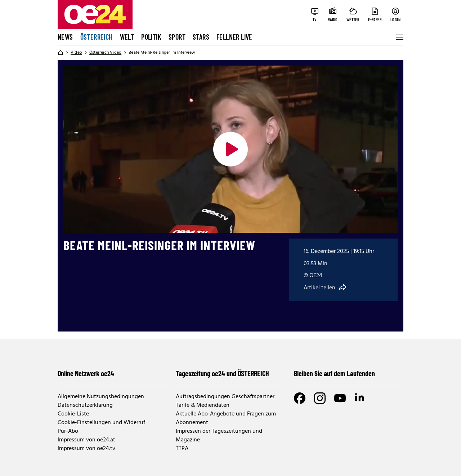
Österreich (97, 37)
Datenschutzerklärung (85, 405)
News (65, 37)
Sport (177, 37)
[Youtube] (340, 398)
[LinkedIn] (360, 398)
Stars (201, 37)
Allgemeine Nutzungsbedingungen (101, 397)
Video (76, 53)
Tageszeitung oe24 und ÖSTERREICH (222, 373)
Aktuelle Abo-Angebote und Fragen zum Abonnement (226, 418)
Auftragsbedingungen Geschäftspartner (225, 397)
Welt (127, 37)
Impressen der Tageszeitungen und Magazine (219, 436)
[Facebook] (300, 398)
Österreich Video (105, 53)
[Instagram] (320, 398)
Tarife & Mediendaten (203, 405)
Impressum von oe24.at (86, 440)
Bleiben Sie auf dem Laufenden (334, 373)
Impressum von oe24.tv (86, 449)
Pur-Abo (68, 431)
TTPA (182, 449)
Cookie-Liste (73, 414)
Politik (151, 37)
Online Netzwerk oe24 (86, 373)
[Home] (61, 53)
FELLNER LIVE (234, 37)
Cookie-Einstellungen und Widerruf (101, 423)
